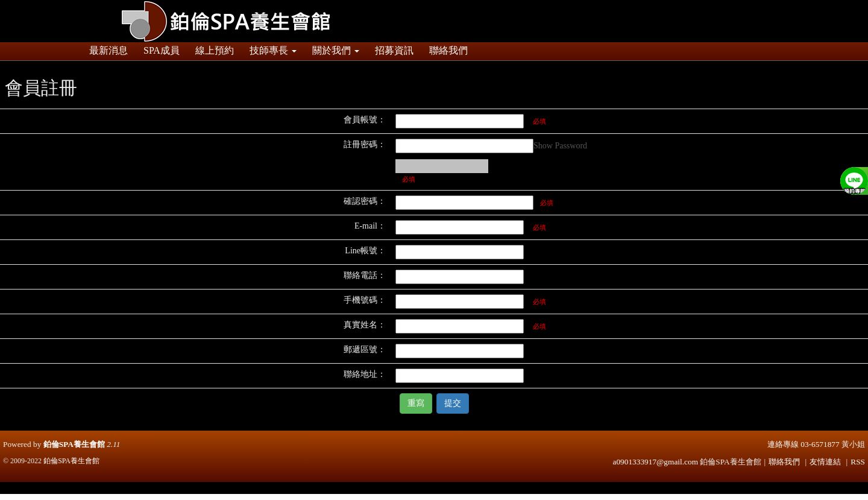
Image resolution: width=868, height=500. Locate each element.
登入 (729, 6)
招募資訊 (394, 50)
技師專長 (273, 50)
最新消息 (108, 50)
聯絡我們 (448, 50)
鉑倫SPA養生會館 (74, 444)
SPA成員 (162, 50)
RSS (858, 462)
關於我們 (336, 50)
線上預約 (215, 50)
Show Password (560, 146)
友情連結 (825, 462)
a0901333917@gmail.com (656, 462)
